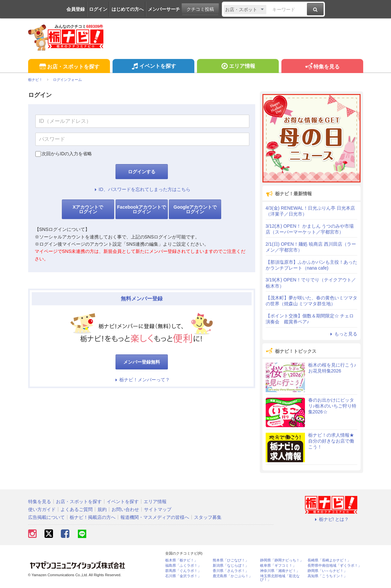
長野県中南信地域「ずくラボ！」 (335, 566)
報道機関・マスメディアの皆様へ (155, 517)
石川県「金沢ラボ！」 (183, 576)
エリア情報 (238, 67)
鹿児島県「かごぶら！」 (232, 576)
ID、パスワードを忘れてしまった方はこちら (142, 189)
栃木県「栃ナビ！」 (181, 560)
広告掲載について (46, 517)
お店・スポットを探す (69, 67)
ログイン (98, 9)
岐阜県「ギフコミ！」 (278, 566)
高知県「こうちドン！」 (327, 576)
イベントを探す (153, 67)
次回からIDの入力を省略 (67, 154)
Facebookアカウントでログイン (142, 209)
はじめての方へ (128, 9)
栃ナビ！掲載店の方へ (93, 517)
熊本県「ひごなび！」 (231, 560)
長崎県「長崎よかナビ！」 (329, 560)
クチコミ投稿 (200, 9)
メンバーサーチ (164, 9)
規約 (102, 509)
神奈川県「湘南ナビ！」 (280, 571)
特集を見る (322, 67)
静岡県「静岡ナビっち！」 (282, 560)
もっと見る (343, 334)
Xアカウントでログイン (88, 209)
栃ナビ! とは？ (331, 519)
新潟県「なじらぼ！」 (231, 566)
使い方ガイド (42, 509)
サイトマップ (158, 509)
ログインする (142, 172)
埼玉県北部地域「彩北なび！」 (280, 578)
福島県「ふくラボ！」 (183, 566)
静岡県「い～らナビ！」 (327, 571)
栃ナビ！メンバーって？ (142, 380)
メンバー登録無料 (142, 362)
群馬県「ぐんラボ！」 (183, 571)
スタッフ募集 (208, 517)
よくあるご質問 (77, 509)
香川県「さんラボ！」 (231, 571)
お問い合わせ (125, 509)
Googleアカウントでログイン (195, 209)
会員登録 (76, 9)
